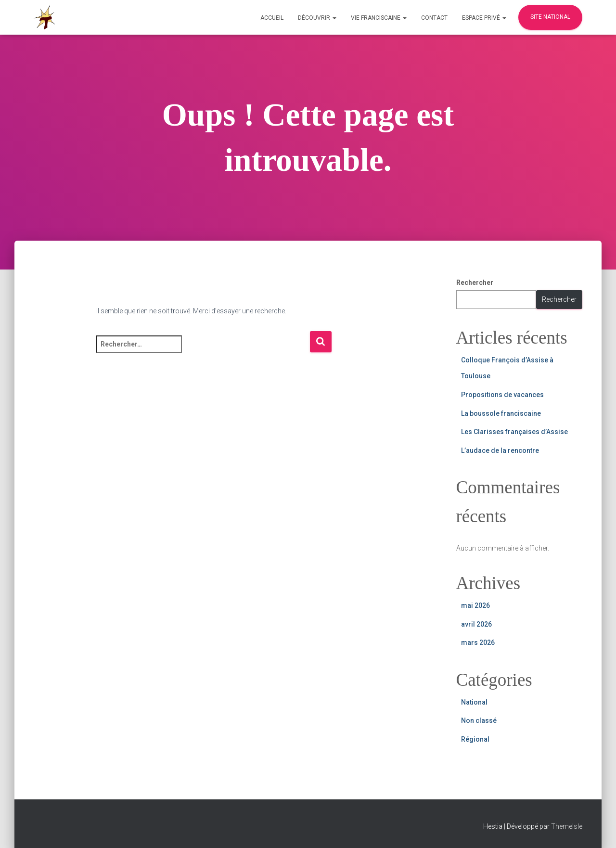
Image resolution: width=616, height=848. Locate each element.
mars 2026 (478, 642)
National (474, 702)
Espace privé (484, 18)
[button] (334, 18)
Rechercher (475, 283)
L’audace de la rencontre (500, 450)
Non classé (479, 720)
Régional (475, 739)
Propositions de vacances (502, 395)
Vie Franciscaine (379, 18)
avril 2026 (476, 624)
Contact (434, 18)
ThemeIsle (567, 826)
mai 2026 (475, 605)
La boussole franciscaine (501, 413)
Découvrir (317, 18)
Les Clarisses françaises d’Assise (514, 432)
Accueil (272, 18)
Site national (550, 17)
